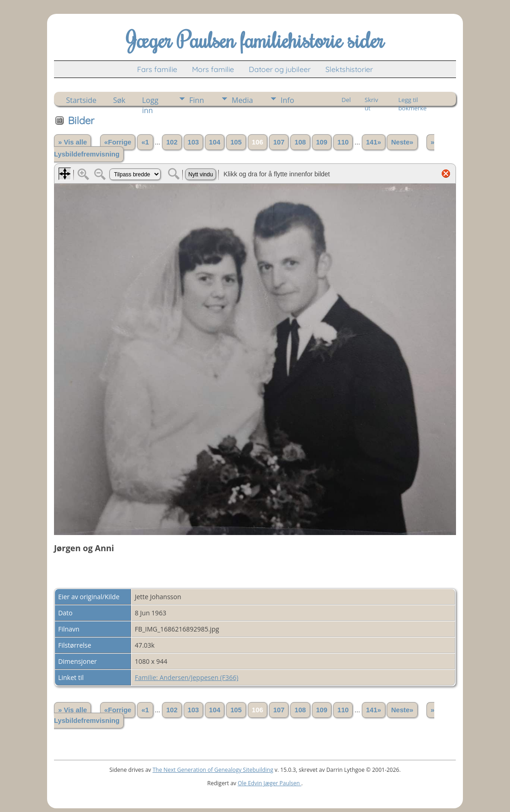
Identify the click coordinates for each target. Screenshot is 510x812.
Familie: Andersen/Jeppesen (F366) (186, 677)
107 (279, 142)
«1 (145, 142)
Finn (197, 100)
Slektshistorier (349, 69)
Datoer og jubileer (280, 69)
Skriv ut (371, 101)
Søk (119, 100)
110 (343, 142)
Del (346, 100)
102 (172, 142)
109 (322, 142)
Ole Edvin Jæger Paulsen (270, 783)
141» (374, 142)
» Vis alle (72, 142)
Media (242, 100)
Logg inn (150, 100)
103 (193, 142)
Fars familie (157, 69)
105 (236, 142)
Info (287, 100)
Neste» (402, 142)
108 (300, 142)
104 (215, 142)
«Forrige (118, 142)
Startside (81, 100)
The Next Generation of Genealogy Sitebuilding (213, 770)
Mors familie (213, 69)
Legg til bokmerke (412, 101)
